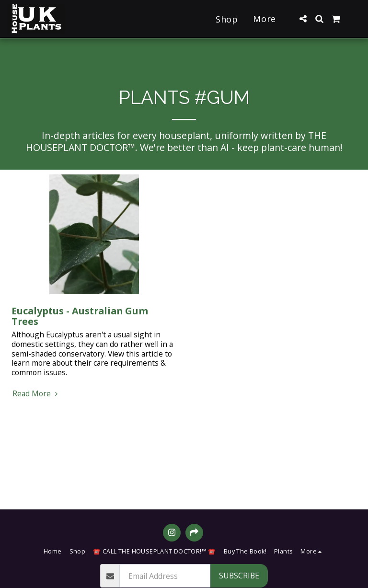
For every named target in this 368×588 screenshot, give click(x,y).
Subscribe (239, 576)
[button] (303, 19)
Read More (36, 394)
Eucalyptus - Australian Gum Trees (80, 316)
